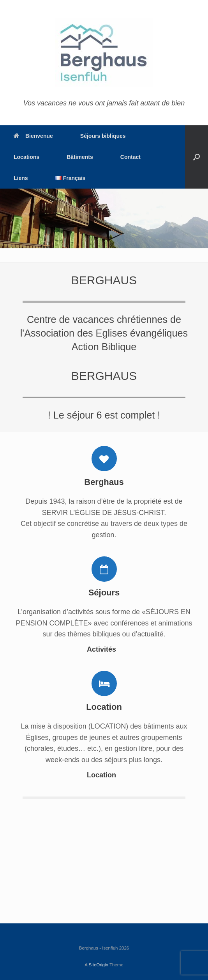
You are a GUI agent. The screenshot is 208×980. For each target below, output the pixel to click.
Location (104, 775)
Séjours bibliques (103, 136)
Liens (21, 178)
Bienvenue (33, 136)
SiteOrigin (98, 965)
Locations (26, 157)
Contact (130, 157)
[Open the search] (197, 157)
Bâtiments (80, 157)
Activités (104, 649)
